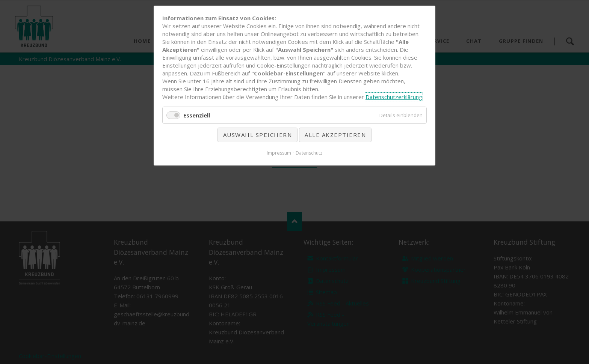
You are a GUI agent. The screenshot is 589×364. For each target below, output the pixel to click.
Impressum (279, 153)
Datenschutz (309, 153)
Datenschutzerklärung (394, 97)
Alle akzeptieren (335, 135)
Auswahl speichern (258, 135)
